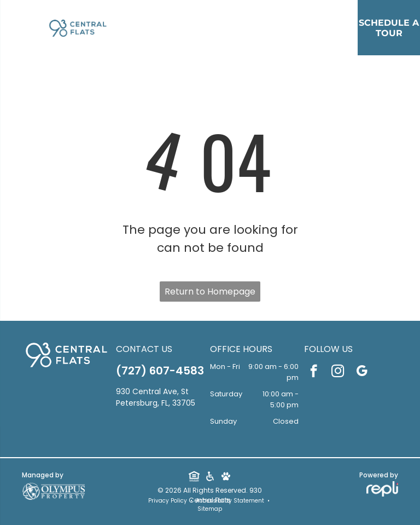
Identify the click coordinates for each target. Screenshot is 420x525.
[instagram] (338, 372)
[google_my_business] (362, 372)
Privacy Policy (168, 501)
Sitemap (210, 509)
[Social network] (194, 477)
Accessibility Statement (230, 501)
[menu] (24, 59)
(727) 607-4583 (160, 371)
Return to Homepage (210, 292)
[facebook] (314, 372)
